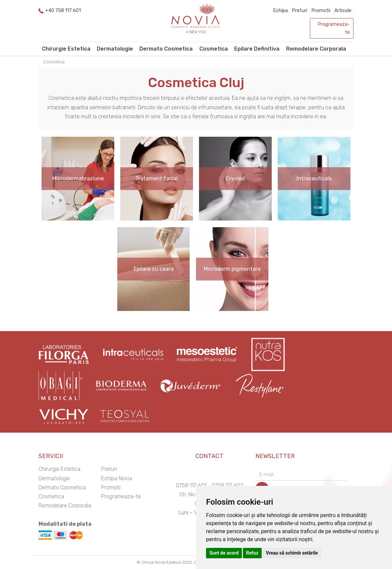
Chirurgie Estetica (66, 49)
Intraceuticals (314, 178)
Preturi (300, 11)
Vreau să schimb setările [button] (292, 553)
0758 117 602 (227, 485)
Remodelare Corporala (316, 49)
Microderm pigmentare (232, 269)
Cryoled (235, 178)
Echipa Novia (117, 478)
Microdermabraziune (78, 178)
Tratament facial (157, 178)
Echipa (281, 11)
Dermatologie (115, 49)
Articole (343, 11)
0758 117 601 (191, 485)
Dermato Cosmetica (166, 49)
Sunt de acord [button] (224, 553)
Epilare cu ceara (154, 269)
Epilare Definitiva (257, 49)
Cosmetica (214, 49)
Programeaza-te (334, 28)
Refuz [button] (252, 553)
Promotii (321, 11)
